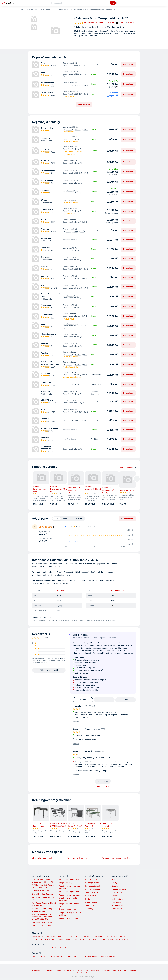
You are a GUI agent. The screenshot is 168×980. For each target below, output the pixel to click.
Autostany (89, 909)
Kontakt (80, 973)
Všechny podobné (128, 467)
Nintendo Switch (102, 936)
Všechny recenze (102, 786)
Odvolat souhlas (120, 970)
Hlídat (120, 23)
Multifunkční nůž (118, 899)
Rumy (61, 940)
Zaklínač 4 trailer (56, 948)
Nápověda (50, 970)
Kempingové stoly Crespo (68, 918)
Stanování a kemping (62, 9)
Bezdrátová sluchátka (54, 936)
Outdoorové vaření (119, 889)
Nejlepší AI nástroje (108, 956)
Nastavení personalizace (101, 970)
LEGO (78, 936)
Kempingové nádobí (93, 886)
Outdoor (102, 940)
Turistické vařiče (92, 893)
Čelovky (115, 896)
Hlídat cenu (127, 519)
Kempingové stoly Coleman (77, 858)
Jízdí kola (93, 940)
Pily (76, 940)
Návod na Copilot (57, 956)
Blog (59, 970)
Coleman (61, 591)
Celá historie (78, 518)
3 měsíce (66, 518)
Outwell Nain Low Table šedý (43, 894)
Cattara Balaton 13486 (41, 891)
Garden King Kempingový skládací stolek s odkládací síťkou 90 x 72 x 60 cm (42, 917)
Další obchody (84, 104)
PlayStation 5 (88, 936)
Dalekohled (116, 902)
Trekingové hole (118, 906)
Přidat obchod (38, 970)
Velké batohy (117, 893)
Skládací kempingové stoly (42, 858)
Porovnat (109, 23)
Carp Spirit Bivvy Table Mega (43, 922)
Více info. (45, 662)
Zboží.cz (23, 9)
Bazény (110, 940)
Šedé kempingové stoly (68, 910)
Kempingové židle (92, 880)
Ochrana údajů (83, 970)
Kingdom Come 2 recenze (75, 948)
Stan (114, 880)
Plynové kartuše (91, 902)
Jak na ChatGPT (72, 956)
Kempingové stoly (79, 9)
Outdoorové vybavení (43, 9)
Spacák (115, 886)
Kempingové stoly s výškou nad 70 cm (116, 858)
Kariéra (88, 973)
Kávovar (122, 936)
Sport (31, 9)
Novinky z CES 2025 (40, 956)
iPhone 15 (69, 936)
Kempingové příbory (93, 889)
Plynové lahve (91, 896)
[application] (98, 537)
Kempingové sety (65, 883)
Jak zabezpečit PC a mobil (97, 948)
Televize (113, 936)
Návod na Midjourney (90, 956)
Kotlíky (88, 899)
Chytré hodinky (38, 936)
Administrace (69, 970)
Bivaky (114, 883)
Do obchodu (128, 64)
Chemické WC (117, 909)
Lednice (35, 940)
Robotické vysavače (48, 940)
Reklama (132, 970)
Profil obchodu (46, 141)
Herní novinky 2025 (40, 948)
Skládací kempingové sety (69, 892)
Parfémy (69, 940)
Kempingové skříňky (93, 883)
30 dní (57, 518)
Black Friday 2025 (123, 940)
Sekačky (83, 940)
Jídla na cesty (91, 906)
